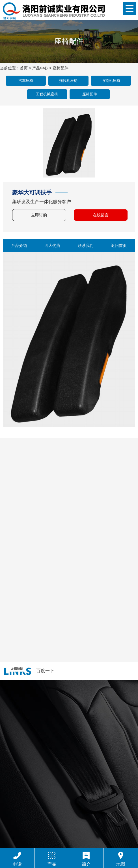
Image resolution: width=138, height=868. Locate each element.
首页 (24, 68)
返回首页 (119, 246)
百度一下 (45, 671)
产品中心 (40, 68)
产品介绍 (19, 246)
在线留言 (101, 215)
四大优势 (52, 246)
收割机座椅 (111, 81)
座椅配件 (61, 68)
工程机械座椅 (47, 94)
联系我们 (86, 246)
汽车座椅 (26, 81)
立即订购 (39, 215)
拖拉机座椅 (68, 81)
